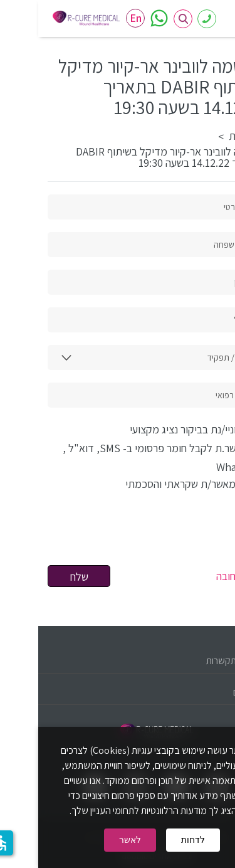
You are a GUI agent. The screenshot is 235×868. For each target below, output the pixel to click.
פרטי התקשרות (196, 661)
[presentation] (130, 534)
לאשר (92, 840)
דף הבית (208, 136)
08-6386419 (169, 19)
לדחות (155, 840)
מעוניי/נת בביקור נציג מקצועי (158, 429)
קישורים (209, 692)
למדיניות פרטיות (50, 484)
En (97, 18)
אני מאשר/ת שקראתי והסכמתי (114, 484)
